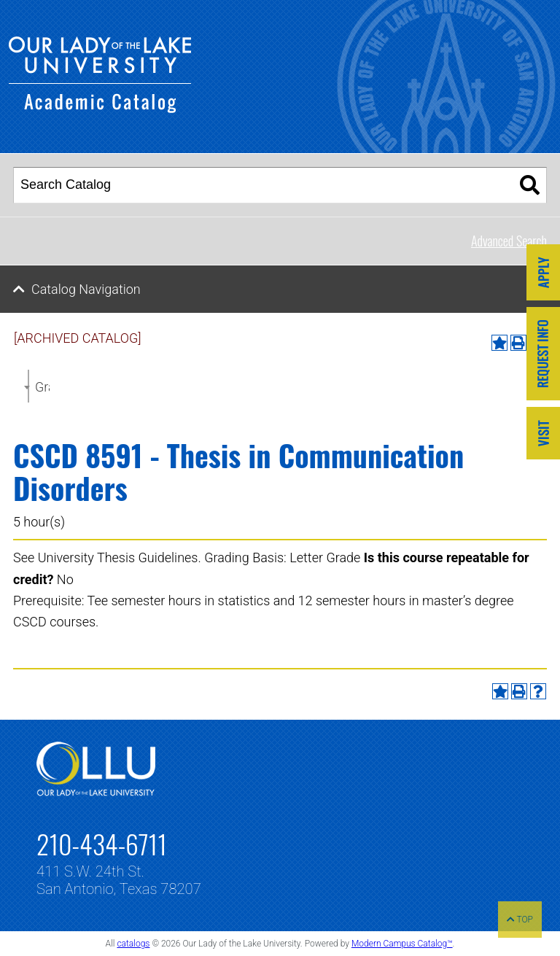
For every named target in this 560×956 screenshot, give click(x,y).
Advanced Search (509, 241)
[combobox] (28, 386)
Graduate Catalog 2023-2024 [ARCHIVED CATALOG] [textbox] (42, 387)
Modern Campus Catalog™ (402, 944)
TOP (520, 920)
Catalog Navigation (86, 289)
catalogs (133, 944)
